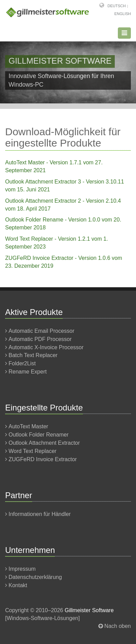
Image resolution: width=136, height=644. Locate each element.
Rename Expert (28, 372)
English (123, 14)
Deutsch (117, 6)
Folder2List (22, 363)
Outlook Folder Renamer (39, 435)
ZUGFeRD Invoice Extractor (43, 459)
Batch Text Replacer (33, 355)
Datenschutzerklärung (35, 577)
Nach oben (118, 626)
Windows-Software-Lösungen (42, 618)
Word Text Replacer (33, 451)
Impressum (22, 569)
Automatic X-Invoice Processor (46, 347)
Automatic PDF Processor (40, 339)
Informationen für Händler (40, 514)
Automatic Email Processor (41, 331)
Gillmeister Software (89, 610)
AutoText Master (28, 426)
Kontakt (18, 585)
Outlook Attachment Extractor (44, 443)
